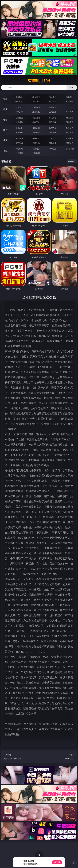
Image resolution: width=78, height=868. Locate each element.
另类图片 (70, 132)
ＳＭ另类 (70, 112)
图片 (5, 130)
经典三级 (36, 122)
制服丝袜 (19, 122)
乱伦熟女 (53, 122)
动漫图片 (70, 128)
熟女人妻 (19, 112)
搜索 (72, 87)
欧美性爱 (70, 118)
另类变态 (70, 122)
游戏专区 (70, 97)
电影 (5, 120)
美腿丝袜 (19, 132)
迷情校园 (19, 143)
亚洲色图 (36, 128)
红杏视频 (19, 153)
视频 (5, 109)
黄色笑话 (53, 143)
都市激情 (19, 138)
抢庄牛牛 (70, 101)
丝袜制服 (36, 112)
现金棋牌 (53, 101)
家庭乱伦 (36, 138)
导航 (5, 151)
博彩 (5, 99)
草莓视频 (53, 149)
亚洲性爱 (19, 118)
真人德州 (36, 97)
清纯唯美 (36, 132)
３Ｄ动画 (70, 107)
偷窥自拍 (19, 128)
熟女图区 (53, 132)
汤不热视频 (70, 149)
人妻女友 (53, 138)
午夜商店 (36, 149)
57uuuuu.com (39, 81)
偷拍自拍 (36, 118)
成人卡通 (53, 118)
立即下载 (57, 862)
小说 (5, 140)
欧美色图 (53, 128)
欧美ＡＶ (53, 107)
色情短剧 (36, 153)
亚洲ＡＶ (19, 107)
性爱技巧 (70, 143)
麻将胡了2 (19, 101)
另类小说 (36, 143)
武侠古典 (70, 138)
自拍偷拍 (36, 107)
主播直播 (53, 112)
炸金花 (36, 101)
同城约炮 (19, 149)
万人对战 (53, 97)
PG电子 (19, 97)
